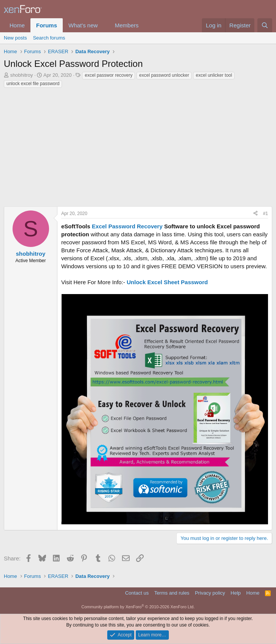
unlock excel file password (33, 84)
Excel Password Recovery (127, 226)
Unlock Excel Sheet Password (167, 282)
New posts (15, 38)
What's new (83, 25)
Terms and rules (172, 593)
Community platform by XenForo (138, 607)
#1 (266, 214)
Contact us (137, 593)
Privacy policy (210, 593)
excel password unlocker (164, 75)
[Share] (255, 214)
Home (17, 25)
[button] (104, 25)
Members (127, 25)
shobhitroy (22, 75)
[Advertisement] (138, 146)
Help (236, 593)
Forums (47, 25)
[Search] (265, 25)
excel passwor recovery (109, 75)
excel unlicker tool (214, 75)
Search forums (49, 38)
